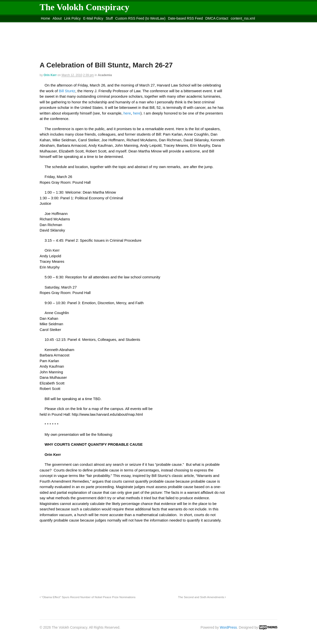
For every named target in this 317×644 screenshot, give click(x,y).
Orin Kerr (50, 75)
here (127, 113)
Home (45, 18)
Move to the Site (67, 25)
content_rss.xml (243, 18)
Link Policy (72, 18)
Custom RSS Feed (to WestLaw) (140, 18)
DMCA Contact (217, 18)
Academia (105, 75)
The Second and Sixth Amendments (202, 597)
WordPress (228, 627)
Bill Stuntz (66, 91)
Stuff (109, 18)
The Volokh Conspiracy (84, 7)
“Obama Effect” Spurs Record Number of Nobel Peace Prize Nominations (88, 597)
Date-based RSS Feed (185, 18)
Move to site (111, 25)
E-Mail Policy (93, 18)
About (57, 18)
